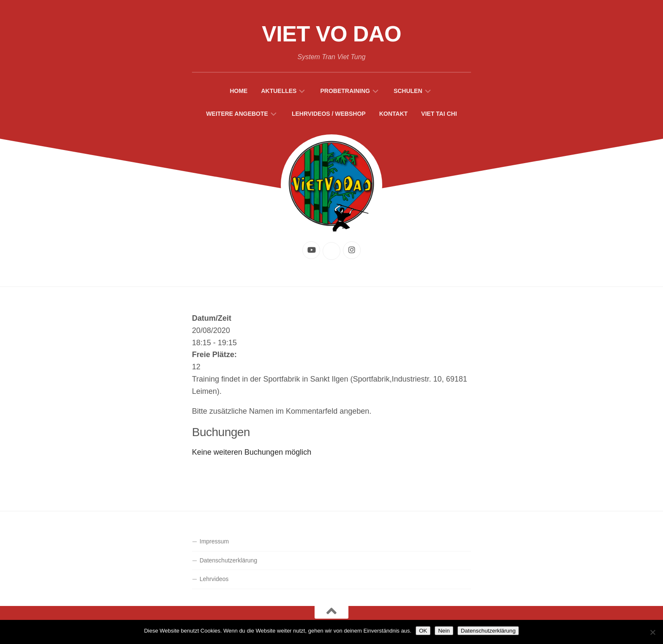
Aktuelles (279, 91)
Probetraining (345, 91)
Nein (444, 631)
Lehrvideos (214, 579)
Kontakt (393, 114)
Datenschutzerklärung (228, 560)
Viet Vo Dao (331, 34)
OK (423, 631)
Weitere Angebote (237, 114)
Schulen (408, 91)
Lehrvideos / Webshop (329, 114)
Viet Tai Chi (439, 114)
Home (238, 91)
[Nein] (652, 632)
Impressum (214, 541)
